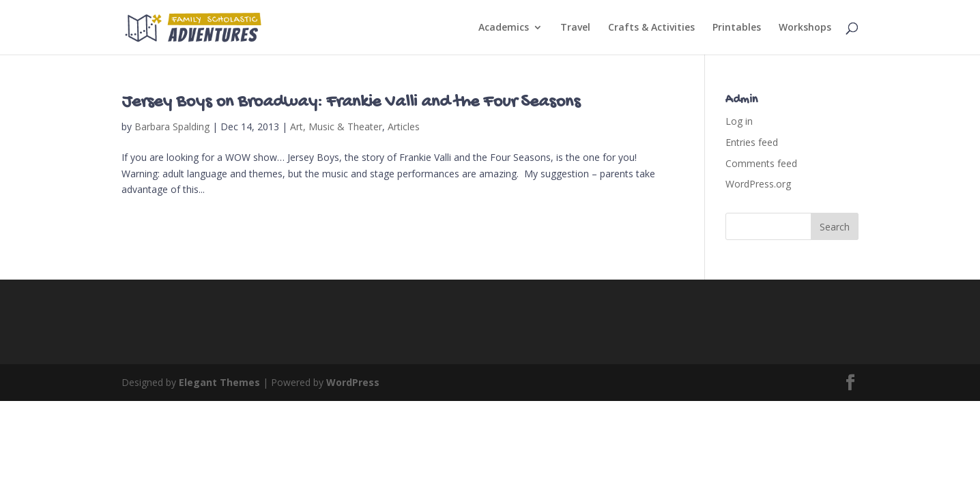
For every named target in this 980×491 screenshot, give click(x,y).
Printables (737, 28)
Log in (739, 121)
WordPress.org (758, 184)
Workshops (805, 28)
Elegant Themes (219, 382)
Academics (504, 28)
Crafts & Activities (651, 28)
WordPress (353, 382)
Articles (404, 127)
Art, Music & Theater (336, 127)
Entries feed (752, 142)
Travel (575, 28)
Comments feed (761, 163)
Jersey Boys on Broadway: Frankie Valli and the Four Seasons (351, 103)
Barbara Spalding (172, 127)
